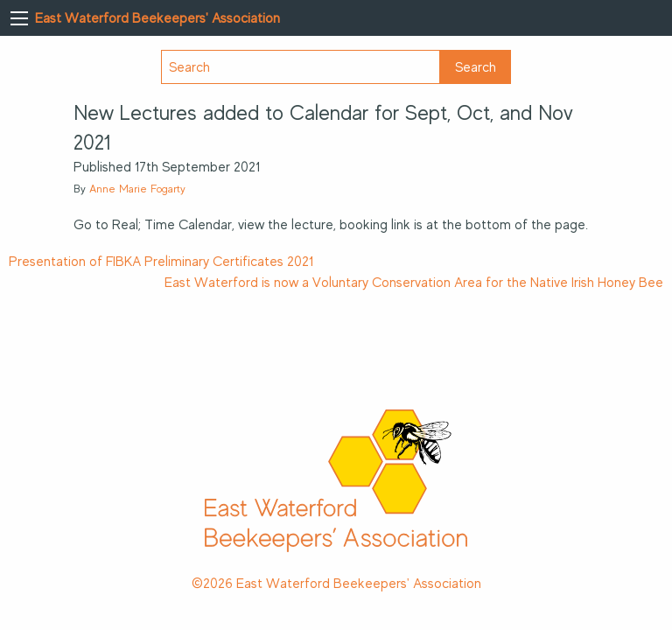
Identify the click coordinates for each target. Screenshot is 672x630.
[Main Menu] (19, 18)
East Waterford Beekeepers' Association (157, 18)
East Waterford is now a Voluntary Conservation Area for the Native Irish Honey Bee (414, 283)
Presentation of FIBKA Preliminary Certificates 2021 (161, 262)
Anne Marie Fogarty (137, 189)
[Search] (301, 67)
